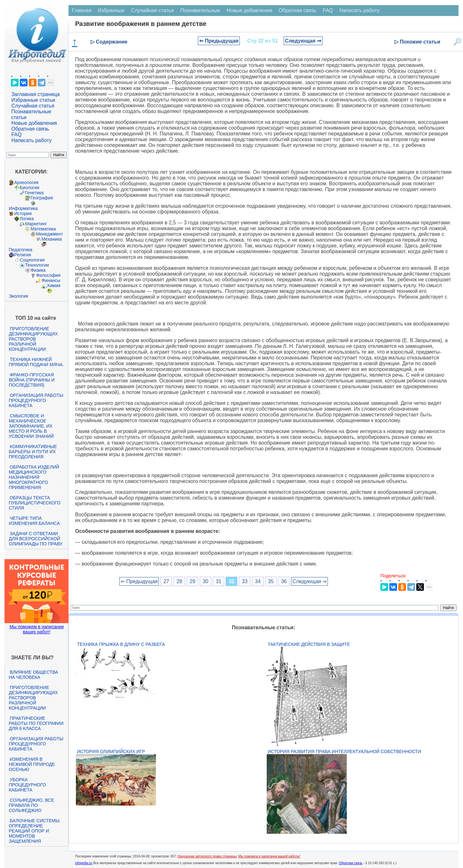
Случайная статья (33, 106)
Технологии (37, 265)
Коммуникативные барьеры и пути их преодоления (33, 452)
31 (219, 581)
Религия (23, 255)
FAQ (16, 135)
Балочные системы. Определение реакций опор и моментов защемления (35, 831)
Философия (48, 275)
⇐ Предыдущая (219, 41)
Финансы (51, 280)
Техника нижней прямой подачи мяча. (36, 362)
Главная (81, 10)
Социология (32, 260)
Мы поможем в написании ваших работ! (37, 629)
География (42, 198)
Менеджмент (49, 234)
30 (206, 581)
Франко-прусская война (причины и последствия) (32, 380)
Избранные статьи (33, 100)
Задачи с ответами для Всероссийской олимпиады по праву (36, 539)
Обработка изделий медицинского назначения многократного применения (34, 477)
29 (192, 581)
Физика (38, 270)
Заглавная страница (35, 94)
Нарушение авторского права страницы (207, 856)
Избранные (111, 10)
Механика (52, 239)
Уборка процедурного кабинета (27, 785)
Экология (18, 296)
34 (258, 581)
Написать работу (31, 140)
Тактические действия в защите (309, 644)
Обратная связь (30, 129)
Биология (29, 188)
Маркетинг (36, 224)
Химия (53, 285)
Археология (26, 182)
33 (245, 581)
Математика (43, 229)
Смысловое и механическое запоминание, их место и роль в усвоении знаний (31, 426)
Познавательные (200, 10)
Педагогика (20, 250)
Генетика (34, 193)
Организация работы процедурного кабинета (36, 400)
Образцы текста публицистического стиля (34, 503)
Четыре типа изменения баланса (34, 521)
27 (166, 581)
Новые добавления (34, 123)
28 (179, 581)
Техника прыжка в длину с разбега (121, 644)
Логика (27, 219)
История (23, 213)
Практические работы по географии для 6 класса (36, 723)
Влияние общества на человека (33, 675)
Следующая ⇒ (303, 41)
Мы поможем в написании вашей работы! (269, 856)
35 (271, 581)
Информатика (23, 208)
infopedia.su (84, 863)
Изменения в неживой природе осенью (32, 764)
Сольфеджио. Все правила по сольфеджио (31, 805)
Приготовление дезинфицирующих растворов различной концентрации (33, 339)
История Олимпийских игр (111, 751)
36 (284, 581)
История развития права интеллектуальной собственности (344, 751)
